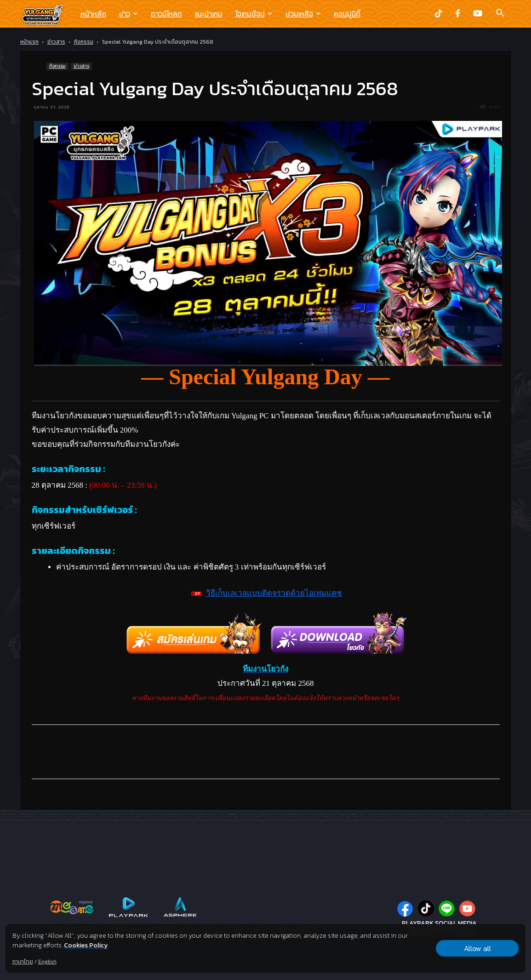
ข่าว (128, 14)
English (47, 962)
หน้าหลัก (93, 14)
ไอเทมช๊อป (254, 14)
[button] (500, 14)
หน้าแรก (29, 42)
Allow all (477, 948)
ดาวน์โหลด (166, 14)
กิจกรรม (84, 42)
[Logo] (47, 14)
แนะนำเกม (209, 14)
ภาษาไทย (23, 962)
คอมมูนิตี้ (347, 14)
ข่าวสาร (56, 42)
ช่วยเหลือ (303, 14)
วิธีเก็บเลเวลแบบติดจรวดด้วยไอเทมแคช (274, 593)
